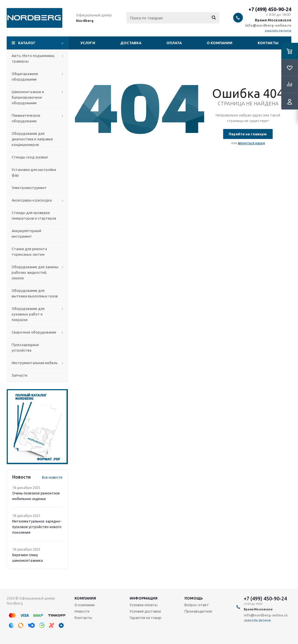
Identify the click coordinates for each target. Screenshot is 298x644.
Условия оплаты (144, 605)
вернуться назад (251, 143)
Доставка (131, 43)
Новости (82, 611)
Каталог (27, 43)
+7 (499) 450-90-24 (270, 9)
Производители (198, 611)
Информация (144, 598)
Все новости (52, 477)
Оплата (174, 43)
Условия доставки (145, 611)
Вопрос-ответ (197, 605)
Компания (85, 598)
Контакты (268, 43)
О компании (220, 43)
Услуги (88, 43)
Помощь (194, 598)
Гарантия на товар (146, 618)
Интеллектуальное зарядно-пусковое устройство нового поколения (37, 527)
